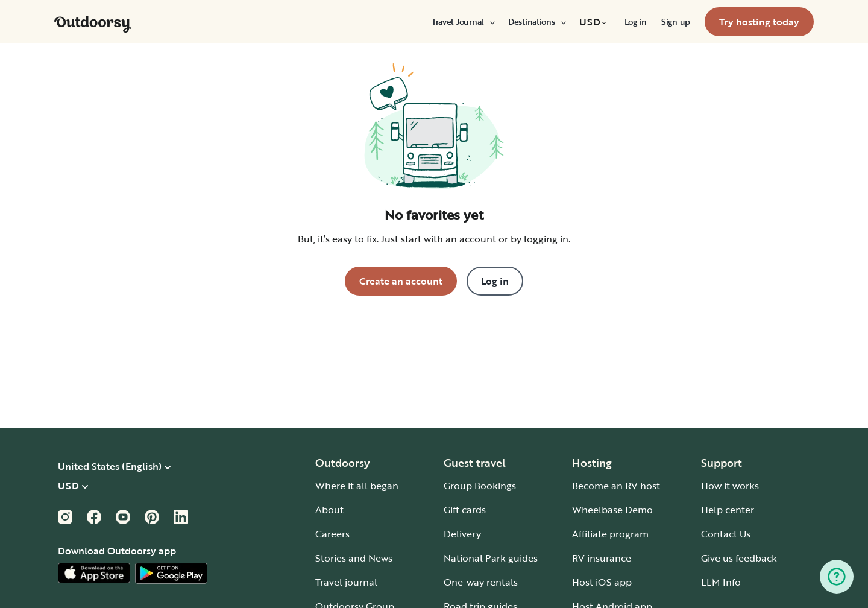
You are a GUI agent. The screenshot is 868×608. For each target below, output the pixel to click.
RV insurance (602, 558)
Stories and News (354, 558)
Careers (332, 534)
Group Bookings (480, 486)
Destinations (536, 22)
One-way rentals (481, 582)
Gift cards (465, 510)
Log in (636, 22)
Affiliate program (610, 534)
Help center (728, 510)
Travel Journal (463, 22)
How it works (730, 486)
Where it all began (357, 486)
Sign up (676, 22)
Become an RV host (616, 486)
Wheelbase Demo (612, 510)
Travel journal (346, 582)
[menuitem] (463, 22)
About (329, 510)
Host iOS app (602, 582)
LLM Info (721, 582)
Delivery (462, 534)
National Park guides (491, 558)
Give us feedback (739, 558)
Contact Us (726, 534)
